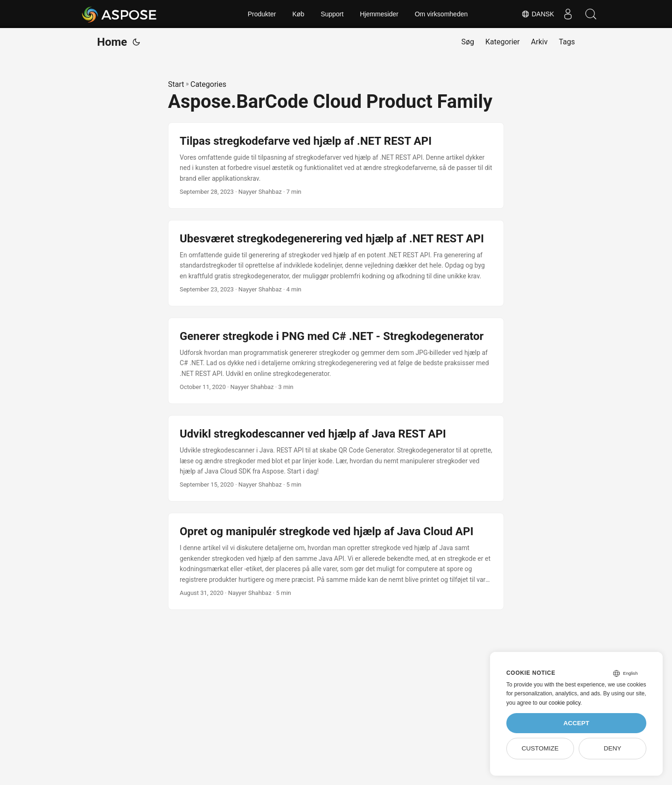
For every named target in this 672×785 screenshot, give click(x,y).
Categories (208, 84)
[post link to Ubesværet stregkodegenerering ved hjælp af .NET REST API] (336, 263)
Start (176, 84)
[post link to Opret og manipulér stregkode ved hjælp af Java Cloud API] (336, 561)
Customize (540, 748)
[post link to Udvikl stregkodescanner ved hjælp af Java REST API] (336, 458)
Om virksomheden (441, 14)
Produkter (262, 14)
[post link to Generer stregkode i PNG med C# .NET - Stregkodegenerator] (336, 361)
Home (112, 42)
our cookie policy (560, 703)
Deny (613, 748)
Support (332, 14)
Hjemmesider (379, 14)
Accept (576, 723)
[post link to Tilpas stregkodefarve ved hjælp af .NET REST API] (336, 166)
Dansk (537, 14)
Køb (298, 14)
